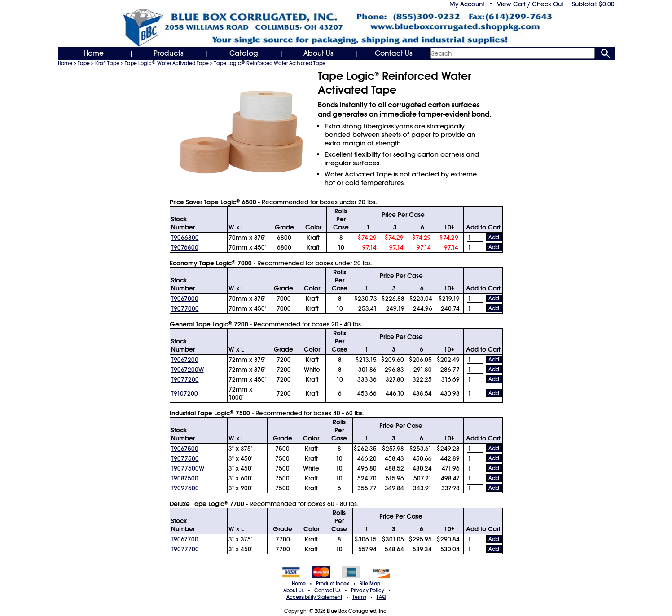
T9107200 (184, 393)
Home (94, 53)
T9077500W (188, 468)
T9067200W (187, 370)
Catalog (244, 53)
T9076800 (185, 247)
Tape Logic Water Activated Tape (167, 63)
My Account (467, 4)
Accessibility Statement (314, 597)
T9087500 (185, 478)
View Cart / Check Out (530, 4)
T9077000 (185, 308)
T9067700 (185, 539)
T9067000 (185, 299)
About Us (318, 53)
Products (169, 53)
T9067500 (185, 449)
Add (494, 238)
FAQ (381, 597)
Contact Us (394, 53)
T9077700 (185, 549)
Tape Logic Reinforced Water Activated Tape (270, 63)
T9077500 (185, 458)
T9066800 (185, 238)
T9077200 (185, 379)
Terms (359, 597)
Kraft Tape (107, 63)
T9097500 (185, 488)
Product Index (333, 584)
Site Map (370, 584)
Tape (84, 63)
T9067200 (185, 360)
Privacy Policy (368, 590)
